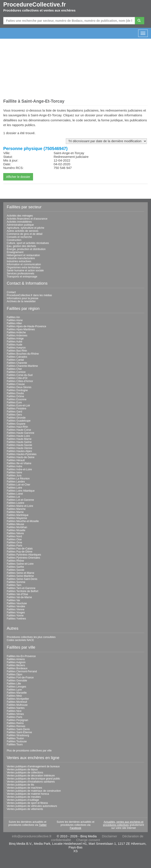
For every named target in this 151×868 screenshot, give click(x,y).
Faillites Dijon (14, 674)
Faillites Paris (14, 546)
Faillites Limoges (16, 687)
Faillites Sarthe (15, 567)
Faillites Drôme (15, 396)
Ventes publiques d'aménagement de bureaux (33, 766)
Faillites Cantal (15, 360)
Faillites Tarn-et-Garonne (21, 588)
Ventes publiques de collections (25, 773)
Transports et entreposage (22, 277)
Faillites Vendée (16, 606)
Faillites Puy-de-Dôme (20, 552)
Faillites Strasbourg (18, 735)
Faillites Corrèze (16, 372)
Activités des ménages (20, 216)
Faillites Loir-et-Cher (18, 485)
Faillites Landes (16, 482)
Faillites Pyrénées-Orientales (23, 558)
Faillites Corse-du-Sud (20, 375)
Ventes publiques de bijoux (22, 770)
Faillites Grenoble (17, 681)
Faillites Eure (14, 402)
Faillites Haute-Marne (19, 439)
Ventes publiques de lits (20, 785)
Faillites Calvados (17, 357)
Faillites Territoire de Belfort (22, 591)
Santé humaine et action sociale (25, 270)
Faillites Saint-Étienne (19, 732)
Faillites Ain (13, 317)
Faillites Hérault (16, 460)
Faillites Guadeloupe (19, 421)
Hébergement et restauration (23, 255)
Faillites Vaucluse (17, 603)
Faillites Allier (14, 323)
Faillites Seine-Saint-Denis (22, 579)
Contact (11, 292)
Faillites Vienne (16, 609)
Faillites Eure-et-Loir (18, 406)
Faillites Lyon (14, 690)
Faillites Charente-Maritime (22, 366)
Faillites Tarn (14, 585)
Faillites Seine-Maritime (20, 576)
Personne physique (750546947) (35, 149)
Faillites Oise (14, 539)
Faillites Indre (14, 466)
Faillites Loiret (15, 494)
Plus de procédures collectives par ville (29, 751)
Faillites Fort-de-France (20, 678)
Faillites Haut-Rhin (17, 427)
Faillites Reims (15, 723)
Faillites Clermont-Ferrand (22, 671)
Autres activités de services (22, 231)
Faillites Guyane (16, 424)
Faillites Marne (15, 512)
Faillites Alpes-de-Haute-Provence (26, 326)
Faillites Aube (14, 342)
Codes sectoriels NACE (20, 640)
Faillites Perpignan (17, 720)
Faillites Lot (13, 497)
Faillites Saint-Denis (18, 729)
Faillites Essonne (17, 399)
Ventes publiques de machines (24, 788)
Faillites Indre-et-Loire (19, 469)
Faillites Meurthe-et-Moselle (23, 521)
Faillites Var (13, 600)
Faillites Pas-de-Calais (20, 549)
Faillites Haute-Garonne (21, 433)
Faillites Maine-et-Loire (20, 506)
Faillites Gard (14, 412)
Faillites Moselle (16, 530)
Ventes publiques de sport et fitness (27, 803)
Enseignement (15, 252)
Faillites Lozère (16, 503)
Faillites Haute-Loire (18, 436)
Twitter (43, 825)
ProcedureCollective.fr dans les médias (29, 295)
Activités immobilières (19, 222)
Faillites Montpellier (18, 699)
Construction (14, 240)
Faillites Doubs (15, 393)
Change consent (88, 840)
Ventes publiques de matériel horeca (28, 794)
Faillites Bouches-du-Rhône (23, 354)
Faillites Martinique (18, 515)
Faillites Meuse (15, 524)
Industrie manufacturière (21, 258)
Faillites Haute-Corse (19, 430)
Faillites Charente (17, 363)
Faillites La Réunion (18, 479)
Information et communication (24, 264)
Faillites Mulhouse (17, 705)
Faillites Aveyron (16, 348)
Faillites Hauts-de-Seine (21, 457)
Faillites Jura (14, 476)
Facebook (75, 828)
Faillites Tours (15, 744)
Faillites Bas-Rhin (17, 351)
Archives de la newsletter (21, 301)
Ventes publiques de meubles (24, 797)
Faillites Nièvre (15, 533)
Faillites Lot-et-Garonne (20, 500)
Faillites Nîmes (15, 714)
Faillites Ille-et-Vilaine (19, 463)
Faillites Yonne (15, 616)
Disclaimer (110, 836)
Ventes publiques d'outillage (23, 800)
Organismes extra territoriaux (24, 267)
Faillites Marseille (17, 693)
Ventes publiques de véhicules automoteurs (32, 806)
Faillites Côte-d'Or (17, 378)
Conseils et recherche (19, 237)
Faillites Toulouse (17, 741)
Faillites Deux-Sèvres (19, 387)
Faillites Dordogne (17, 390)
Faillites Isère (14, 472)
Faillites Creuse (16, 384)
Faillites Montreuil (17, 702)
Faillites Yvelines (16, 619)
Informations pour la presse (22, 298)
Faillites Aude (14, 345)
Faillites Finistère (17, 409)
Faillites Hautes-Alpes (19, 451)
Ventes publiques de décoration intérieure (31, 776)
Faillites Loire (14, 488)
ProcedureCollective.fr (35, 5)
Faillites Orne (14, 542)
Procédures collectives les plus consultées (31, 637)
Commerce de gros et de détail (25, 234)
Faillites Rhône (15, 561)
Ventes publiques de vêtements (25, 809)
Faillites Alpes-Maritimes (21, 329)
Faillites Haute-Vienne (19, 448)
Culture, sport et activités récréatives (28, 243)
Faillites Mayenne (17, 518)
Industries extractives (19, 261)
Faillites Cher (14, 369)
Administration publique (20, 225)
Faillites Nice (14, 711)
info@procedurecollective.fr (32, 836)
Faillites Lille (14, 684)
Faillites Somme (16, 582)
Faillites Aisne (15, 320)
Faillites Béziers (16, 665)
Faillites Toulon (15, 738)
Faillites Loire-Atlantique (21, 491)
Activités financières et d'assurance (27, 219)
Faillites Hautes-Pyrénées (22, 454)
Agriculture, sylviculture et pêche (26, 228)
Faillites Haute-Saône (19, 442)
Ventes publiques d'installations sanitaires (31, 782)
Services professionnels (21, 274)
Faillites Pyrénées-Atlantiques (24, 555)
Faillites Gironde (16, 418)
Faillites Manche (16, 509)
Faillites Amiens (16, 659)
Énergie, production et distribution (26, 249)
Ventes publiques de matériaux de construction (34, 791)
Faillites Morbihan (17, 527)
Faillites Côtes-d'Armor (20, 381)
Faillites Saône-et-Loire (20, 564)
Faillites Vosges (16, 613)
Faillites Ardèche (16, 332)
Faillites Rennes (16, 726)
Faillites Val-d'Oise (17, 594)
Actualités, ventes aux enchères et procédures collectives (123, 823)
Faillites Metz (14, 696)
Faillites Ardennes (17, 336)
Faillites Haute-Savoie (19, 445)
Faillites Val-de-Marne (19, 597)
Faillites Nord (14, 536)
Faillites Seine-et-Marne (21, 573)
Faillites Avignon (16, 662)
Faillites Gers (14, 415)
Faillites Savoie (16, 570)
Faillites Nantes (16, 708)
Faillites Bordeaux (17, 668)
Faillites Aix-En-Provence (21, 656)
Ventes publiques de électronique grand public (33, 779)
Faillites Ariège (15, 339)
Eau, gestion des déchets (21, 246)
